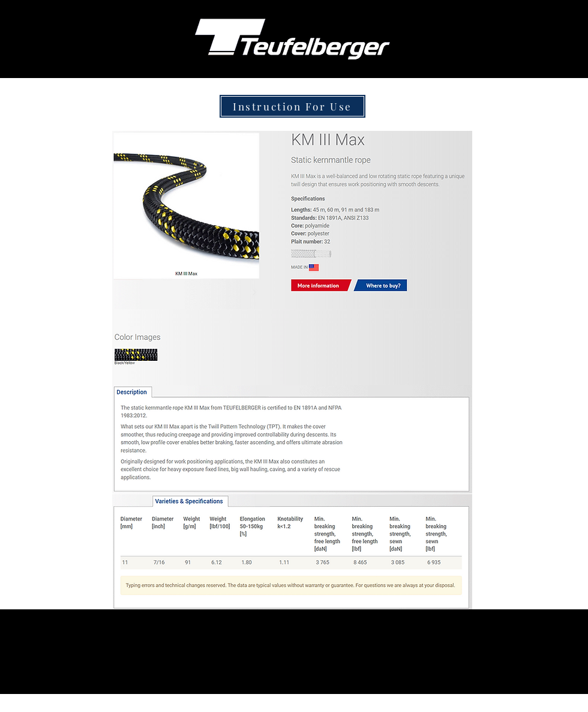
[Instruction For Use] (292, 106)
